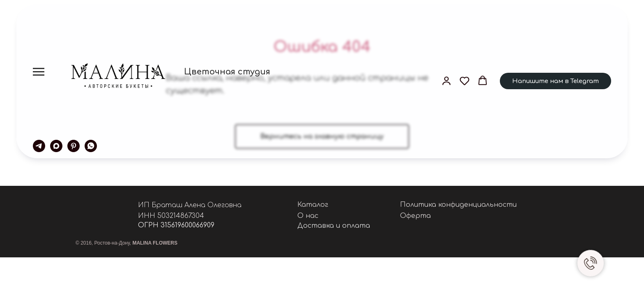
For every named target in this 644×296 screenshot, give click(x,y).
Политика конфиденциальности (458, 205)
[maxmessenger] (56, 146)
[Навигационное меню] (39, 72)
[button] (446, 81)
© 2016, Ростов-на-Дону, (126, 243)
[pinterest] (74, 146)
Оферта (415, 216)
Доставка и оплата (334, 226)
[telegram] (39, 146)
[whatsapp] (91, 146)
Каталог (313, 205)
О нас (308, 216)
